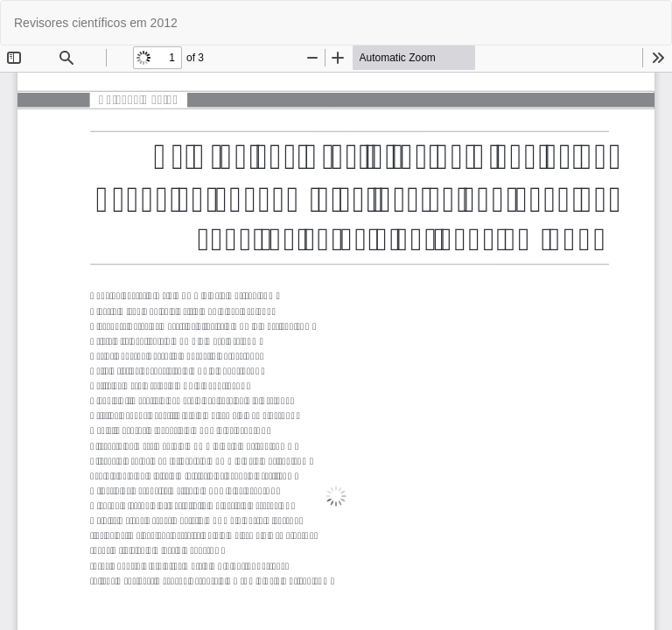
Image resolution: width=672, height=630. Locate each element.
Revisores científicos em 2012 (96, 23)
